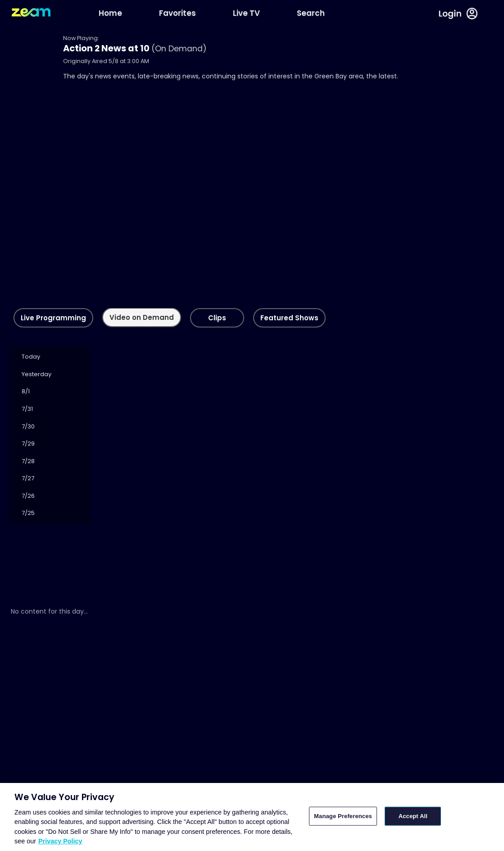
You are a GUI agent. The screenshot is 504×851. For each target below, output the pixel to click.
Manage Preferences (343, 816)
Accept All (413, 816)
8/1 (26, 391)
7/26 (28, 496)
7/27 (28, 478)
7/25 (28, 513)
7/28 (28, 461)
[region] (252, 817)
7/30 (28, 426)
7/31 (27, 409)
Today (31, 357)
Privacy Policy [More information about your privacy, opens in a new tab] (60, 841)
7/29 (28, 444)
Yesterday (36, 374)
